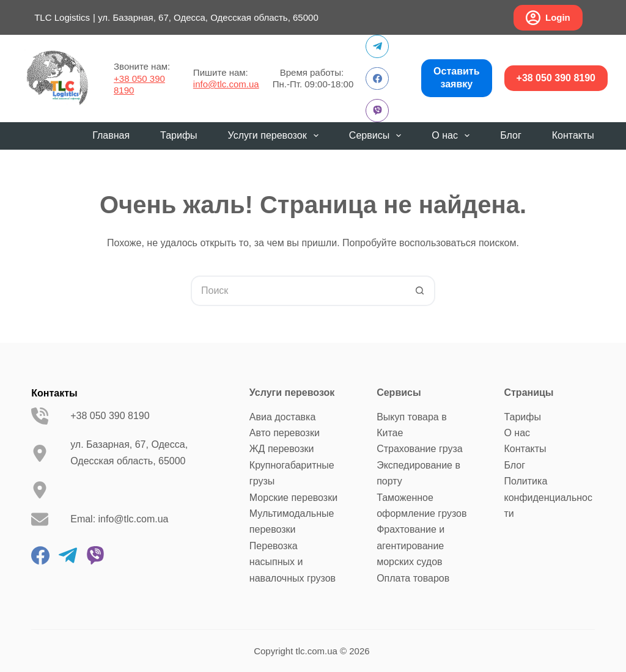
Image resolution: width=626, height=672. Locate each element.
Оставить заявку (456, 78)
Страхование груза (420, 449)
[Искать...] (298, 291)
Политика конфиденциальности (548, 497)
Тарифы (179, 135)
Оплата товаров (413, 578)
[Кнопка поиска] (420, 291)
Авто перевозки (285, 433)
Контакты (573, 135)
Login (548, 18)
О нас (453, 136)
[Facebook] (377, 79)
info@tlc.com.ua (226, 84)
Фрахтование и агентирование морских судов (411, 546)
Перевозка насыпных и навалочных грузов (293, 562)
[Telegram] (377, 46)
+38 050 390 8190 (556, 78)
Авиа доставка (282, 417)
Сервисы (377, 136)
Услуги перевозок (276, 136)
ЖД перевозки (282, 449)
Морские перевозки (293, 498)
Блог (511, 135)
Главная (111, 135)
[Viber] (377, 111)
